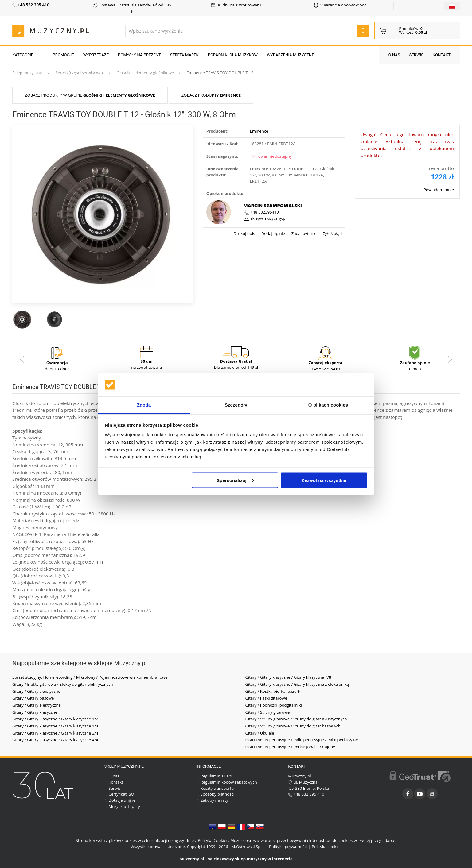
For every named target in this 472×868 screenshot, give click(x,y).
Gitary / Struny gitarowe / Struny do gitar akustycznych (296, 719)
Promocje (63, 55)
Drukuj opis (244, 233)
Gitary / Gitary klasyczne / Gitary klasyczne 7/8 (288, 677)
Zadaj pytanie (303, 233)
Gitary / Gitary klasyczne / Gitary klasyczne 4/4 (55, 740)
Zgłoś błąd (332, 233)
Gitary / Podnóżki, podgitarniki (274, 705)
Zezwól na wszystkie (324, 480)
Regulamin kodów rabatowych (227, 782)
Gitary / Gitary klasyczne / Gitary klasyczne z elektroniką (297, 684)
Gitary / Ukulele (260, 733)
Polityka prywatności (288, 847)
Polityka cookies (327, 847)
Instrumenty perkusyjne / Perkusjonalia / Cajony (290, 747)
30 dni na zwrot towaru (236, 5)
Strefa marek (184, 55)
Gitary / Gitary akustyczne (36, 691)
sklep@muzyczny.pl (265, 218)
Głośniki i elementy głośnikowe (145, 73)
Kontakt (442, 55)
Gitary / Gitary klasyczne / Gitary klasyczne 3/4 (55, 733)
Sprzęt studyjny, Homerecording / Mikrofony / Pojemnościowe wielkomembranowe (90, 677)
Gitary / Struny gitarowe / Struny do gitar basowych (293, 726)
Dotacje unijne (120, 800)
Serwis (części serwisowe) (79, 73)
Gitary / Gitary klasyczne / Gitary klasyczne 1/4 (55, 726)
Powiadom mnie (439, 190)
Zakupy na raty (212, 800)
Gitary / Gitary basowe (33, 698)
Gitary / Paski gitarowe (266, 698)
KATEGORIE (28, 55)
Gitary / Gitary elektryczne (37, 705)
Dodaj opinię (273, 233)
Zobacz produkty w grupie (90, 95)
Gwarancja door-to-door (340, 5)
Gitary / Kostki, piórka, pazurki (273, 691)
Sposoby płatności (215, 794)
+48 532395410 (261, 212)
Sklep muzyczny (27, 73)
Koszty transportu (215, 788)
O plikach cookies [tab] (328, 405)
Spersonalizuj (235, 480)
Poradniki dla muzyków (233, 55)
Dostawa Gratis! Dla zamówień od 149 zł (132, 8)
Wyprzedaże (96, 55)
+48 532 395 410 (306, 794)
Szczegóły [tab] (236, 405)
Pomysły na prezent (139, 55)
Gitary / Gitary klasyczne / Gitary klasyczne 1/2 (55, 719)
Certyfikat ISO (119, 794)
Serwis (416, 55)
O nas (394, 55)
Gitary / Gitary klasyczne (35, 712)
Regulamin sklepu (215, 776)
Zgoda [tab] (144, 405)
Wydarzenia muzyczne (290, 55)
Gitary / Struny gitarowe (268, 712)
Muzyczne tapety (122, 806)
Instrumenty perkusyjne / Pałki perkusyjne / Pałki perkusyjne (302, 740)
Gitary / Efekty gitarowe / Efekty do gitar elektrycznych (63, 684)
